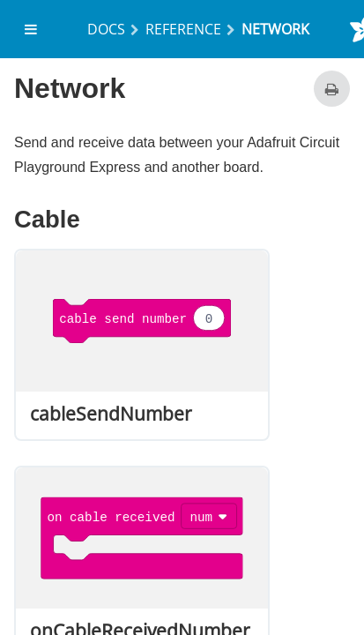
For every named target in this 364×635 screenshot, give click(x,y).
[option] (142, 345)
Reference (183, 29)
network (275, 29)
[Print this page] (332, 89)
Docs (106, 29)
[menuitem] (31, 29)
